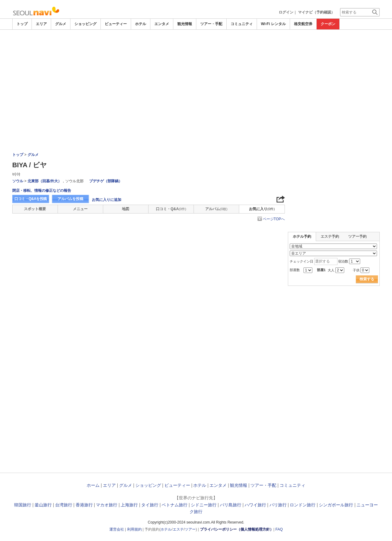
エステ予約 (330, 236)
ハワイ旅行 (255, 505)
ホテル (141, 24)
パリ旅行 (278, 505)
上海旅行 (129, 505)
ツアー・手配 (211, 24)
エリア (41, 24)
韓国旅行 (23, 505)
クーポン (328, 24)
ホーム (93, 485)
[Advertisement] (196, 47)
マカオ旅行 (107, 505)
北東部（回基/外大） (45, 181)
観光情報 (185, 24)
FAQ (279, 529)
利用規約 (134, 529)
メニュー (80, 209)
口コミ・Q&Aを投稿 (31, 199)
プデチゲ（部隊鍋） (106, 181)
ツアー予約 (357, 236)
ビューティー (116, 24)
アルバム (216, 209)
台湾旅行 (64, 505)
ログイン (286, 12)
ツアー (190, 529)
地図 (126, 209)
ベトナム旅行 (175, 505)
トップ (22, 24)
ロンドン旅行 (303, 505)
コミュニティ (242, 24)
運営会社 (117, 529)
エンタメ (162, 24)
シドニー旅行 (204, 505)
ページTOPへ (274, 219)
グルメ (61, 24)
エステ (178, 529)
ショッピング (85, 24)
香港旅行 (84, 505)
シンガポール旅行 (336, 505)
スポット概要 (35, 209)
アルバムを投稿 (70, 199)
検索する (367, 279)
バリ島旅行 (231, 505)
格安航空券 (303, 24)
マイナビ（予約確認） (316, 12)
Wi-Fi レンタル (273, 24)
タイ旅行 (150, 505)
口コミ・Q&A (171, 209)
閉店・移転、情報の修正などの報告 (42, 191)
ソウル (18, 181)
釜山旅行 (43, 505)
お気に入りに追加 (107, 200)
